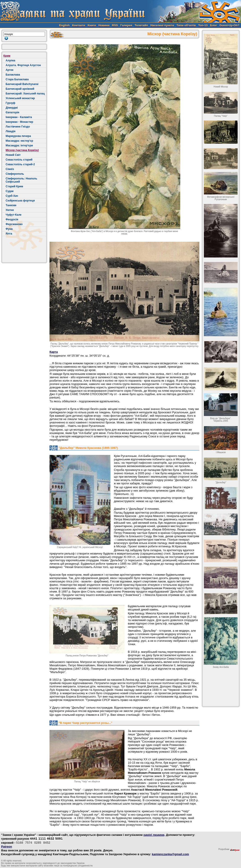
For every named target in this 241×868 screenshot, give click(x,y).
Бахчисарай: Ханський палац (25, 94)
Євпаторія (12, 112)
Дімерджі (12, 108)
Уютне (10, 210)
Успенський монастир (20, 98)
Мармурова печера (18, 136)
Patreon (7, 847)
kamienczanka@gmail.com (170, 854)
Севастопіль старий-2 (20, 164)
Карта (54, 352)
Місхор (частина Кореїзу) (22, 150)
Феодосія (12, 219)
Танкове (11, 205)
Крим (7, 56)
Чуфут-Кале (14, 215)
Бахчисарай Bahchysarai (22, 84)
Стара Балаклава (17, 79)
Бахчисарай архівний (20, 89)
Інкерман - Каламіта (19, 117)
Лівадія (11, 131)
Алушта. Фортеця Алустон (23, 65)
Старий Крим (14, 186)
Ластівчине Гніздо (18, 127)
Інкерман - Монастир (19, 122)
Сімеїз (10, 169)
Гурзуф (10, 103)
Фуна (9, 229)
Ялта (9, 234)
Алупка (10, 60)
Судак (10, 191)
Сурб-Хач (12, 196)
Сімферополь (15, 174)
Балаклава (13, 75)
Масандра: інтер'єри (19, 145)
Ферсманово (14, 224)
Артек (9, 70)
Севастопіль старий (19, 160)
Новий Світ (13, 155)
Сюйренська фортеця (20, 201)
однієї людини (154, 835)
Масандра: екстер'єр (19, 141)
